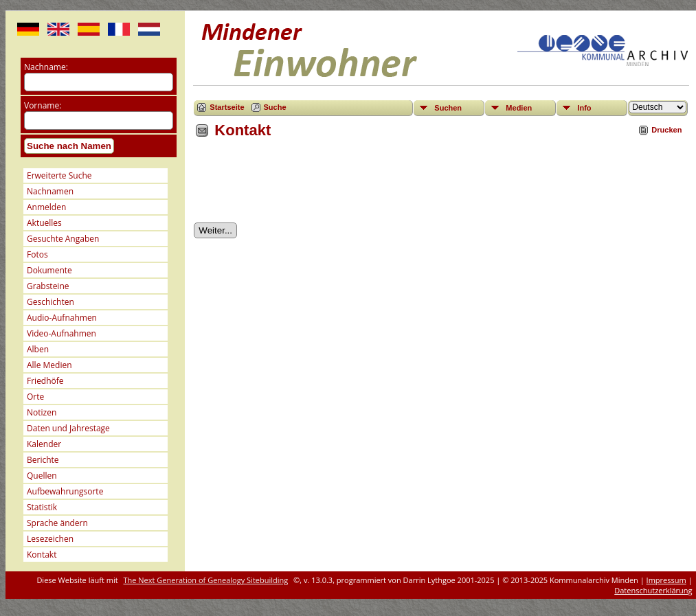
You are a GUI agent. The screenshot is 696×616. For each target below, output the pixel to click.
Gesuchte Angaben (63, 239)
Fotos (37, 254)
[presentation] (298, 185)
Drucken (666, 130)
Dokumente (49, 270)
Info (584, 108)
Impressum (666, 580)
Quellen (42, 476)
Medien (519, 108)
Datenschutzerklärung (653, 590)
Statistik (42, 507)
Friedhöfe (45, 381)
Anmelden (46, 207)
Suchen (448, 108)
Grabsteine (48, 286)
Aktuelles (44, 223)
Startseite (227, 107)
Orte (35, 397)
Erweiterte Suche (59, 175)
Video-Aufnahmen (61, 333)
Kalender (44, 444)
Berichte (43, 460)
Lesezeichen (50, 539)
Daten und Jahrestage (68, 428)
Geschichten (50, 302)
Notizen (42, 412)
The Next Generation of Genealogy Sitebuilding (206, 580)
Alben (38, 349)
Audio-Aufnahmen (62, 318)
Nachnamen (50, 191)
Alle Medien (49, 365)
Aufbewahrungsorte (65, 491)
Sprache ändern (57, 523)
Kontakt (42, 555)
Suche (275, 107)
